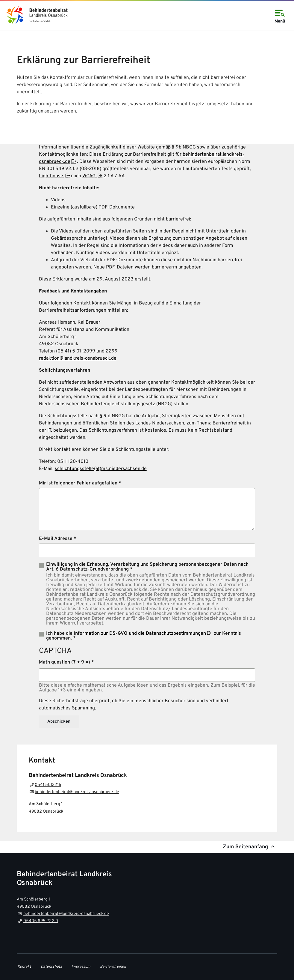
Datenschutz (51, 967)
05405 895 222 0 (41, 921)
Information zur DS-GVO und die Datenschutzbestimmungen (140, 634)
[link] (36, 15)
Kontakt (24, 967)
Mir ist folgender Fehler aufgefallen (78, 483)
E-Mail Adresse (56, 539)
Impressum (81, 967)
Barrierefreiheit (113, 967)
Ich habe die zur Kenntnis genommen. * (144, 636)
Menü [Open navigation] (280, 16)
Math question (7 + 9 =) (65, 662)
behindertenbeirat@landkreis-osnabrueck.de (77, 792)
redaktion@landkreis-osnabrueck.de (78, 358)
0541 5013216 (48, 785)
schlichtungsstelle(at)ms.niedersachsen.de (101, 469)
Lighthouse (52, 176)
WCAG (90, 176)
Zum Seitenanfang (250, 847)
